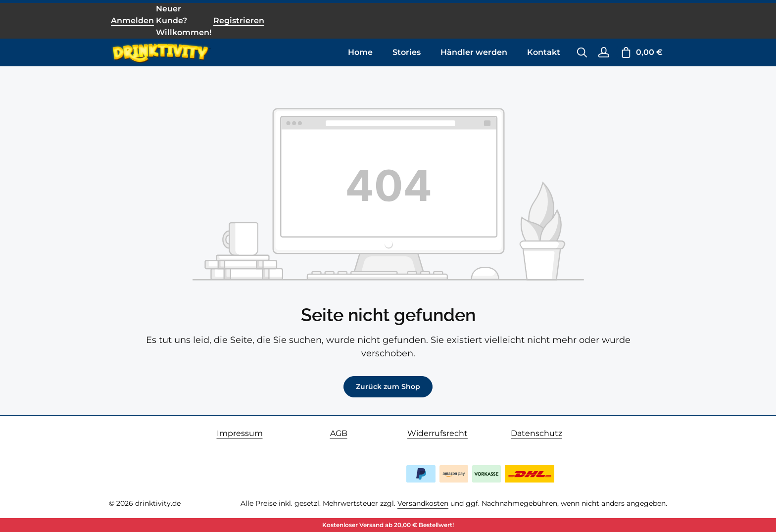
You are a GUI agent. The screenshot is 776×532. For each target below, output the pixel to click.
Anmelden (132, 21)
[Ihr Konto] (604, 52)
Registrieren (239, 21)
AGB (339, 433)
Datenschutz (536, 433)
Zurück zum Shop (388, 387)
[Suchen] (582, 52)
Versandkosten (423, 503)
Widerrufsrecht (437, 433)
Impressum (240, 433)
